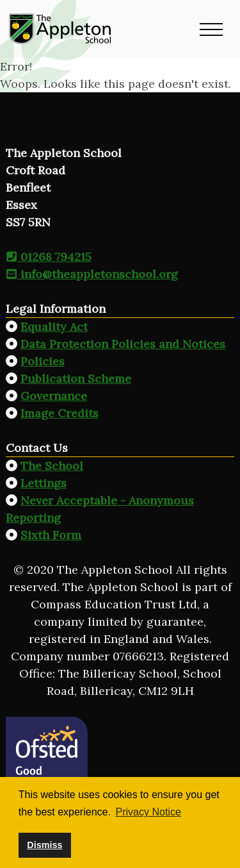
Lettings (44, 483)
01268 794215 (49, 257)
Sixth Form (51, 535)
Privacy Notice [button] (148, 812)
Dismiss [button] (44, 845)
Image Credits (60, 413)
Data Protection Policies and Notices (123, 344)
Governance (54, 396)
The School (52, 466)
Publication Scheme (76, 379)
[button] (211, 29)
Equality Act (54, 327)
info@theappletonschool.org (92, 274)
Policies (43, 361)
